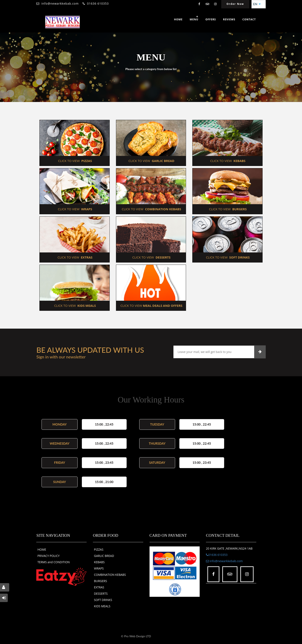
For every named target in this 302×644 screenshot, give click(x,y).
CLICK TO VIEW (75, 161)
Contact (249, 19)
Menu (194, 19)
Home (178, 19)
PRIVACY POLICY (48, 556)
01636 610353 (98, 3)
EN (257, 4)
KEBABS (99, 562)
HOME (42, 549)
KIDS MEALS (102, 606)
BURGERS (100, 581)
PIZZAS (99, 549)
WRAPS (99, 568)
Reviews (229, 19)
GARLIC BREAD (104, 556)
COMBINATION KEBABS (110, 575)
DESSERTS (101, 594)
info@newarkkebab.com (60, 3)
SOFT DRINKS (103, 600)
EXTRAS (99, 587)
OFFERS (211, 19)
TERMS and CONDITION (53, 562)
